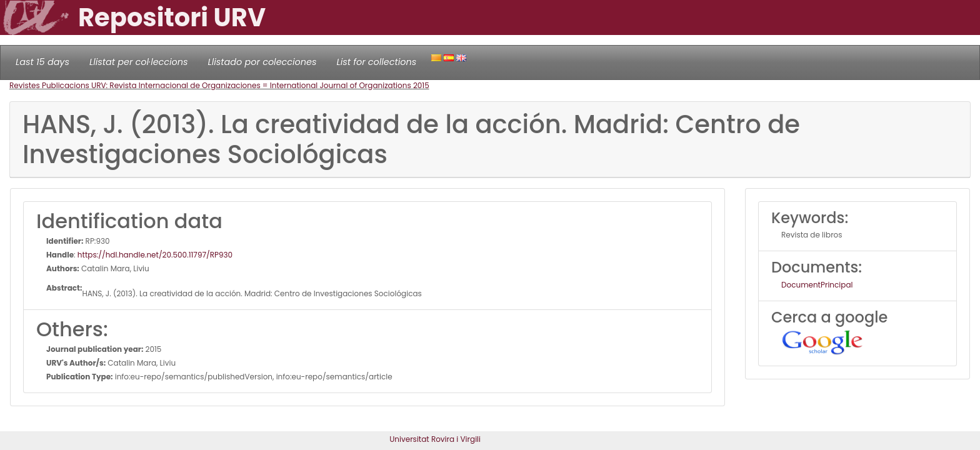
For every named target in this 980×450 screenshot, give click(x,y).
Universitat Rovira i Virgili (435, 439)
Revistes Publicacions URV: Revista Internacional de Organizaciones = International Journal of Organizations (211, 85)
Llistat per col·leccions (139, 62)
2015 (421, 85)
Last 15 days (42, 62)
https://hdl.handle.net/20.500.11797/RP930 (155, 255)
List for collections (376, 62)
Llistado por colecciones (262, 62)
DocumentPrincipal (817, 285)
